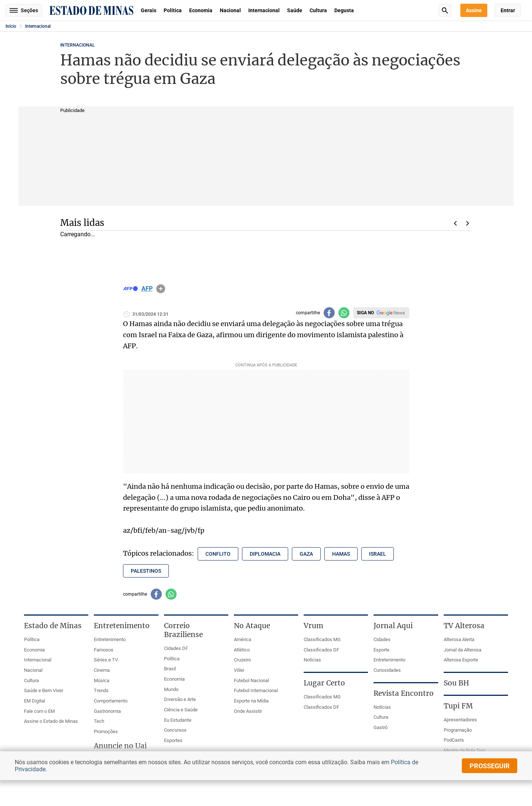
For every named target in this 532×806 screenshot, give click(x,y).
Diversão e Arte (180, 699)
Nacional (230, 10)
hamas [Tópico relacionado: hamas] (341, 554)
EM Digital (35, 701)
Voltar (455, 223)
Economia (201, 10)
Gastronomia (107, 711)
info (161, 289)
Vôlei (239, 670)
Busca (445, 10)
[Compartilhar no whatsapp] (344, 313)
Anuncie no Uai (120, 746)
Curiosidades (387, 670)
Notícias (312, 660)
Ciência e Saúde (181, 710)
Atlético (242, 650)
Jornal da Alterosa (463, 650)
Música (102, 680)
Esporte (381, 650)
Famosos (104, 650)
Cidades (382, 639)
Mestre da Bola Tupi (464, 750)
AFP (147, 289)
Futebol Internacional (256, 690)
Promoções (106, 732)
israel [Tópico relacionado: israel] (378, 554)
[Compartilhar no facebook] (329, 313)
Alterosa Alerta (459, 639)
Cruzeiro (242, 660)
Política (173, 10)
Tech (99, 721)
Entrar (508, 10)
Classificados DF (321, 650)
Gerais (149, 10)
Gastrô (381, 727)
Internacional (264, 10)
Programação (458, 730)
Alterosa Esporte (461, 660)
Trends (101, 690)
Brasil (170, 669)
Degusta (344, 10)
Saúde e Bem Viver (44, 690)
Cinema (102, 670)
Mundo (171, 689)
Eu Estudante (178, 720)
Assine (474, 10)
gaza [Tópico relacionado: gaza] (306, 554)
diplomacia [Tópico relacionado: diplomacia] (265, 554)
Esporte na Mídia (251, 701)
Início (11, 26)
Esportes (173, 740)
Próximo (468, 223)
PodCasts (454, 740)
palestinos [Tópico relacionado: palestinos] (146, 571)
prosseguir (490, 766)
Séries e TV (106, 660)
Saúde (295, 10)
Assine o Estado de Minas (51, 721)
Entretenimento (110, 639)
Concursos (175, 730)
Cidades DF (176, 648)
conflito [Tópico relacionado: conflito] (218, 554)
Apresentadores (460, 720)
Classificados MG (322, 639)
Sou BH (456, 683)
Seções (24, 10)
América (243, 639)
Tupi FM (458, 706)
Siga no (365, 313)
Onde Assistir (248, 711)
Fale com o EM (39, 711)
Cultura (318, 10)
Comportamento (111, 701)
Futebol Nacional (251, 680)
